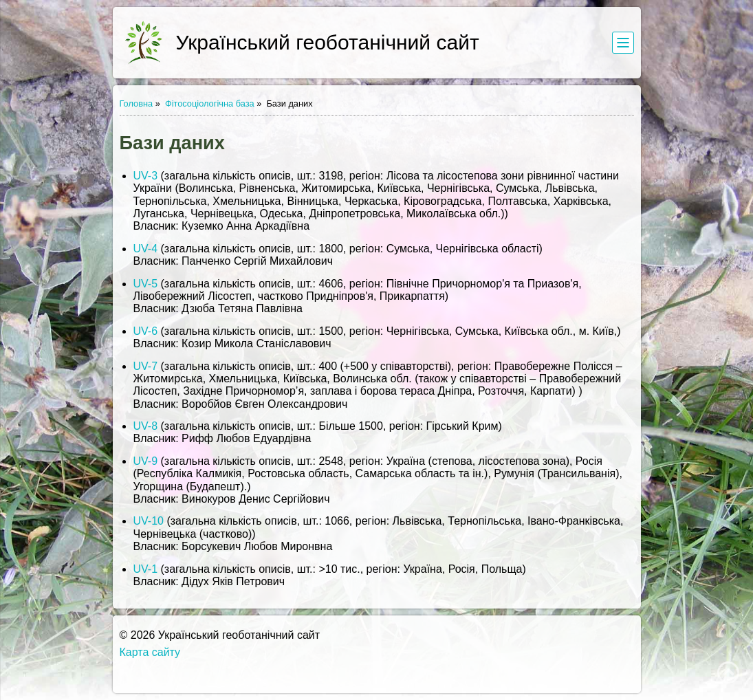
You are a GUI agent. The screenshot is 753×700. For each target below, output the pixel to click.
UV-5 (146, 284)
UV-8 (146, 426)
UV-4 (146, 249)
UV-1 (146, 569)
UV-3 (146, 176)
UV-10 (149, 521)
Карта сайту (150, 652)
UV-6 (146, 331)
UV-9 (146, 461)
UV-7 (146, 366)
